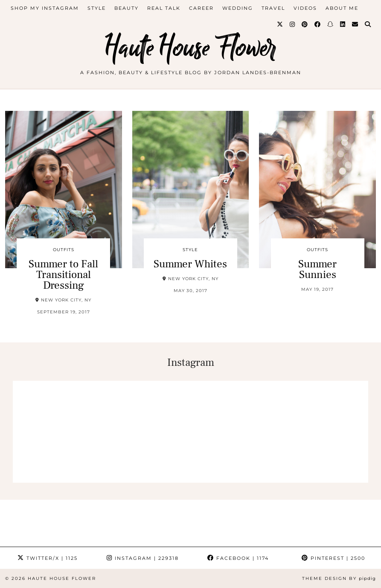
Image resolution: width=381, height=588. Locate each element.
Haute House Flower (191, 48)
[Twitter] (280, 24)
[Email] (355, 24)
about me (342, 8)
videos (305, 8)
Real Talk (164, 8)
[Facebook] (318, 24)
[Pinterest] (305, 24)
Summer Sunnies (317, 269)
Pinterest (333, 558)
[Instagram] (293, 24)
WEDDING (238, 8)
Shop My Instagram (45, 8)
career (201, 8)
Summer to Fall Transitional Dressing (63, 275)
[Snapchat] (331, 24)
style (97, 8)
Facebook (238, 558)
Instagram (143, 558)
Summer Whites (190, 264)
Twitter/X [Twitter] (48, 558)
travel (273, 8)
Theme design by (339, 578)
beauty (127, 8)
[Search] (368, 24)
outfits (64, 250)
